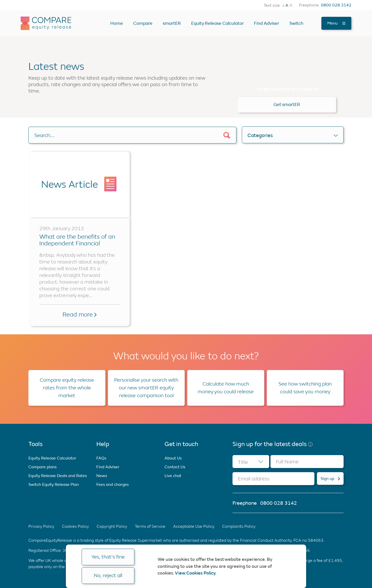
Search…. (44, 135)
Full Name (287, 462)
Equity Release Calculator (217, 23)
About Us (173, 458)
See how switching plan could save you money (305, 388)
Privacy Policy (41, 526)
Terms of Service (150, 526)
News (102, 476)
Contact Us (175, 467)
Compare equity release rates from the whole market (67, 388)
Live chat (173, 476)
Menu (336, 23)
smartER (172, 23)
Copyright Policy (112, 526)
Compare (143, 23)
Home (117, 23)
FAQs (101, 458)
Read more (80, 314)
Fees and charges (113, 484)
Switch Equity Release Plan (54, 484)
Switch (296, 23)
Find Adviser (266, 23)
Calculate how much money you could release (226, 388)
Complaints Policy (239, 526)
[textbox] (251, 462)
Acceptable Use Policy (194, 526)
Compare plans (42, 467)
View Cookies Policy (195, 573)
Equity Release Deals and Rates (58, 476)
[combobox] (251, 462)
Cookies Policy (75, 526)
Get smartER (287, 104)
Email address (254, 479)
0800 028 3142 (336, 5)
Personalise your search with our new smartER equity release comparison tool (146, 388)
